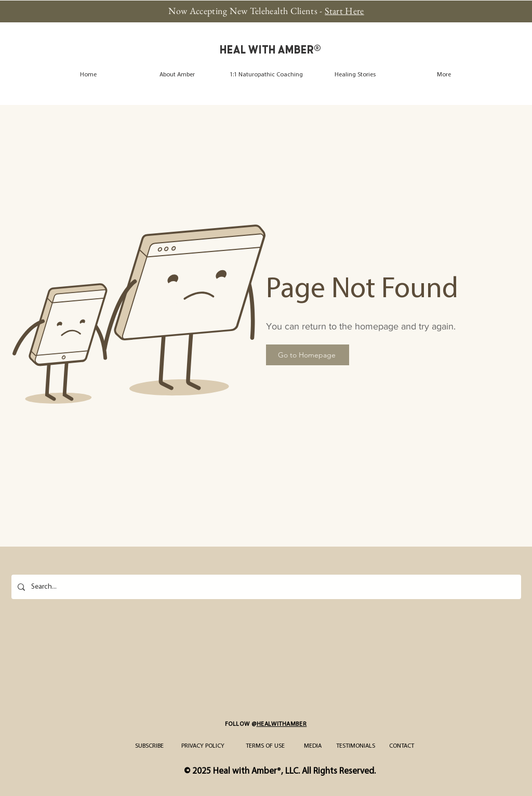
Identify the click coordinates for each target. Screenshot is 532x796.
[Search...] (265, 587)
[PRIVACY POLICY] (203, 746)
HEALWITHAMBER (282, 724)
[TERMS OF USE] (265, 746)
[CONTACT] (401, 746)
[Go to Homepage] (308, 355)
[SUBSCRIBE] (149, 746)
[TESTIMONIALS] (356, 746)
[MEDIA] (312, 746)
